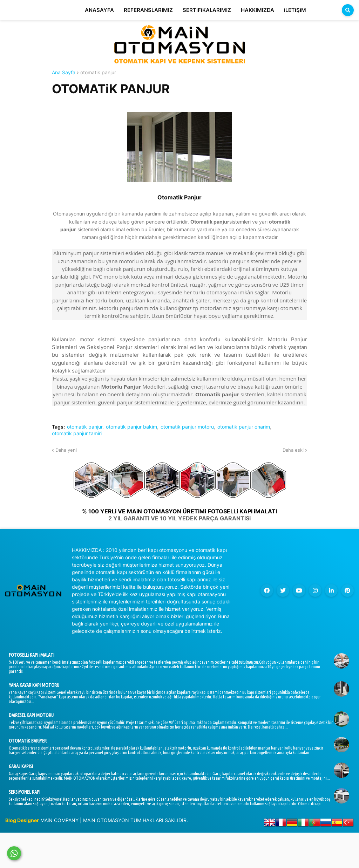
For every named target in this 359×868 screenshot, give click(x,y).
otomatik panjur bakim (131, 427)
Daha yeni (66, 450)
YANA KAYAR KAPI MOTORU (34, 685)
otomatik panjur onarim (244, 427)
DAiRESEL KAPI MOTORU (31, 715)
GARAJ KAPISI (21, 766)
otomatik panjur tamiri (77, 433)
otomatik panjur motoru (187, 427)
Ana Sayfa (64, 73)
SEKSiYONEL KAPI (25, 792)
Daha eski (293, 450)
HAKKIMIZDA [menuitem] (258, 10)
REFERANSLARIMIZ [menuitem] (148, 10)
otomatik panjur (98, 73)
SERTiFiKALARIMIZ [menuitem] (207, 10)
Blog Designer (22, 820)
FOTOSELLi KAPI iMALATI (32, 655)
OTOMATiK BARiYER (28, 741)
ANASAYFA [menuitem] (99, 10)
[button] (348, 10)
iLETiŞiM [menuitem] (295, 10)
